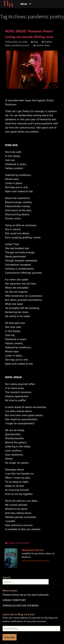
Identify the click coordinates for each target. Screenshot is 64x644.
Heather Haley (43, 45)
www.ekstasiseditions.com (35, 561)
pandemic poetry (21, 45)
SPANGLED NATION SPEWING (21, 605)
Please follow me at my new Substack (26, 595)
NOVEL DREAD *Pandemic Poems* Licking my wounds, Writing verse (29, 34)
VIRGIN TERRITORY (14, 600)
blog (36, 42)
